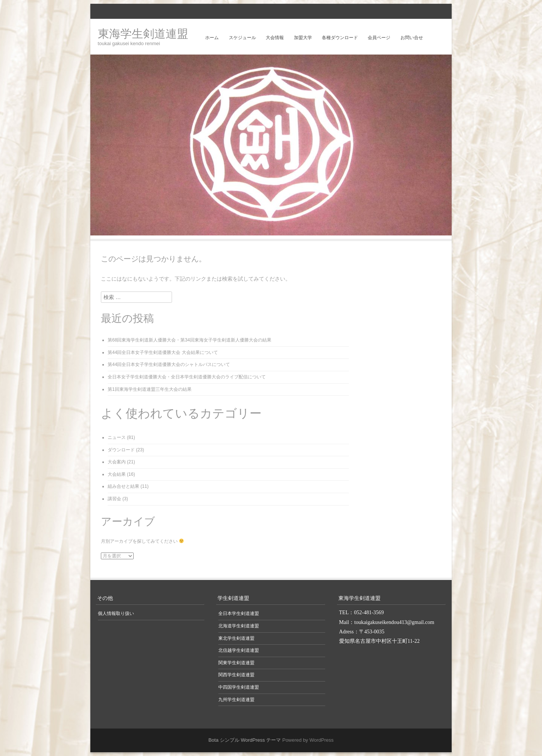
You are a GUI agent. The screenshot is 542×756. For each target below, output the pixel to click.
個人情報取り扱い (116, 613)
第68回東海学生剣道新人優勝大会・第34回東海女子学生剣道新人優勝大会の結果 (190, 340)
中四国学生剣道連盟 (239, 687)
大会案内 (117, 462)
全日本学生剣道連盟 (239, 613)
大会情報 (275, 38)
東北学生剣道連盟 (236, 638)
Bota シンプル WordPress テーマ (245, 740)
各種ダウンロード (340, 38)
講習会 (114, 499)
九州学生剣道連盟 (236, 700)
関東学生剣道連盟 (236, 663)
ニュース (117, 437)
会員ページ (379, 38)
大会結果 (117, 474)
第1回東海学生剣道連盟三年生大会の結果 (150, 389)
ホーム (212, 38)
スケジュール (242, 38)
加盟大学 (303, 38)
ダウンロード (121, 450)
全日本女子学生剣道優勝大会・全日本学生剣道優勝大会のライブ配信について (187, 377)
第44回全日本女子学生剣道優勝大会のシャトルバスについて (169, 364)
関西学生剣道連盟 (236, 675)
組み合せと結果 (123, 486)
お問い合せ (412, 38)
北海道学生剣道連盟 (239, 626)
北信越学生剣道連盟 (239, 650)
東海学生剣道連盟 (143, 34)
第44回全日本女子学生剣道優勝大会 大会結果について (163, 352)
